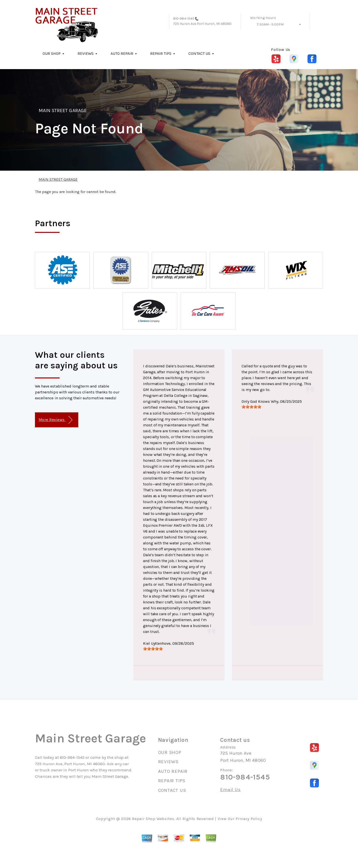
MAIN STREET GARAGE (63, 111)
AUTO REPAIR (122, 53)
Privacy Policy (249, 819)
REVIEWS (86, 53)
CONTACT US (199, 53)
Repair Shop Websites (153, 819)
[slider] (153, 649)
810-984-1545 (184, 19)
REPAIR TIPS (161, 53)
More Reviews (56, 420)
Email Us (230, 790)
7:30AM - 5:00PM (270, 24)
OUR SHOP (52, 53)
